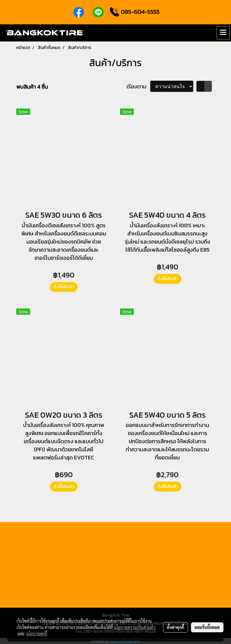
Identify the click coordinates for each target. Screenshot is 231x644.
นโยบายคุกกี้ (37, 633)
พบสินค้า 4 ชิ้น (32, 87)
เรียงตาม (138, 86)
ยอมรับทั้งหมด (207, 627)
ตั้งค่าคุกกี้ (176, 627)
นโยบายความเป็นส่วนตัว (135, 627)
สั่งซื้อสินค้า (64, 287)
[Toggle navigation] (223, 33)
